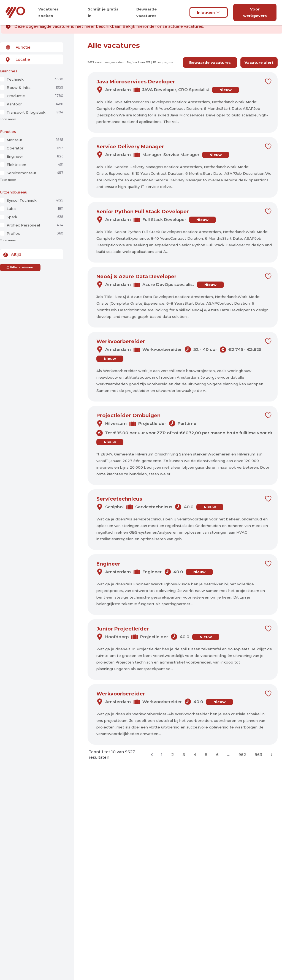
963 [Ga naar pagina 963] (258, 755)
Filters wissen (20, 267)
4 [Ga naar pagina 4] (195, 755)
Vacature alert (259, 62)
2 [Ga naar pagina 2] (173, 755)
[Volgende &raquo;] (272, 755)
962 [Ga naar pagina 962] (242, 755)
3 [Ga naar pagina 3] (184, 755)
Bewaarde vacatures (210, 62)
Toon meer (8, 119)
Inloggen (209, 12)
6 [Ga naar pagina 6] (217, 755)
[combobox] (32, 47)
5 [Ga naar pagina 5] (206, 755)
